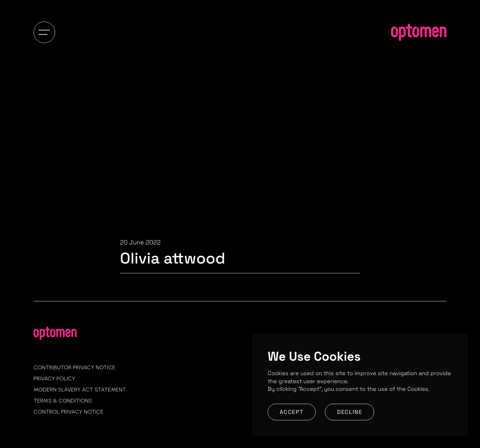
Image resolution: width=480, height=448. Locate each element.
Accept (292, 412)
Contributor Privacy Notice (74, 367)
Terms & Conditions (63, 401)
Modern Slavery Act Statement (80, 390)
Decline (350, 412)
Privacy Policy (54, 379)
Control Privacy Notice (68, 412)
